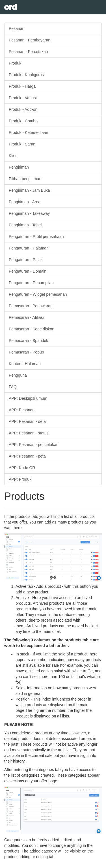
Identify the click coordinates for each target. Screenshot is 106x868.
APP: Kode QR (22, 468)
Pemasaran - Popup (26, 352)
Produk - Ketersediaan (28, 132)
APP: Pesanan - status (29, 433)
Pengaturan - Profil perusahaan (36, 237)
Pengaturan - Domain (28, 271)
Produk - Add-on (23, 109)
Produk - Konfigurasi (27, 75)
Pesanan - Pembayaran (30, 40)
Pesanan (17, 28)
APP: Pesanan (22, 410)
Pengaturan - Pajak (26, 260)
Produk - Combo (23, 121)
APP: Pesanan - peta (27, 456)
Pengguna (18, 375)
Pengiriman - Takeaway (29, 213)
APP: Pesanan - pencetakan (34, 445)
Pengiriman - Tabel (25, 225)
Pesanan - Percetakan (28, 52)
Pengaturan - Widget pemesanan (38, 294)
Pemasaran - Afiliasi (26, 317)
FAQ (13, 387)
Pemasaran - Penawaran (31, 306)
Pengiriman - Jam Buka (29, 190)
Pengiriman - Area (25, 202)
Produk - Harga (22, 86)
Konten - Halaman (25, 364)
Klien (13, 156)
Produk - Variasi (23, 98)
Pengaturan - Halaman (29, 248)
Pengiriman (19, 167)
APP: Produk (20, 479)
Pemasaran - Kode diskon (32, 329)
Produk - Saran (22, 144)
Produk (15, 63)
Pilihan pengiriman (25, 179)
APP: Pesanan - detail (28, 421)
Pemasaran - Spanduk (28, 341)
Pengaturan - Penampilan (31, 283)
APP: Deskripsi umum (28, 398)
